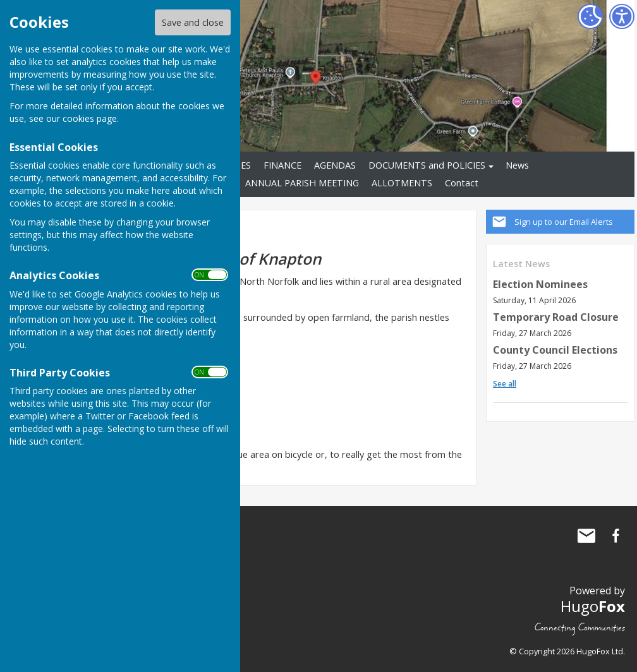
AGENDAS (335, 165)
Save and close (193, 22)
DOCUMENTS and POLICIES (427, 165)
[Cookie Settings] (590, 16)
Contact (462, 183)
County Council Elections (555, 350)
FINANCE (282, 165)
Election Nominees (540, 284)
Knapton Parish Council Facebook (616, 536)
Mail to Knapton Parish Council (586, 536)
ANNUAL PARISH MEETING (302, 183)
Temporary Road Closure (556, 317)
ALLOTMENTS (402, 183)
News (517, 165)
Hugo (593, 606)
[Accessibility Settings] (622, 16)
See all (505, 384)
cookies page (90, 118)
